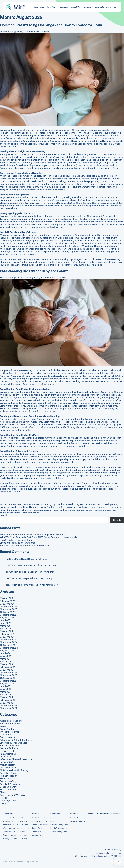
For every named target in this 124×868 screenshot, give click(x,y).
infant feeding (80, 262)
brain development (107, 504)
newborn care (51, 510)
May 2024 (5, 659)
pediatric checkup (69, 510)
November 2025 (9, 609)
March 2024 (6, 664)
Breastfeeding (18, 259)
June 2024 (6, 656)
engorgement (63, 262)
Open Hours (39, 7)
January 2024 (7, 670)
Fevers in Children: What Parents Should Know (25, 546)
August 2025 (7, 618)
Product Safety (8, 781)
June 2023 (6, 689)
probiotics (110, 510)
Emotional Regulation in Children (18, 543)
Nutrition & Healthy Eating (14, 770)
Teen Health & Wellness (12, 795)
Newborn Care (49, 259)
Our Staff (74, 818)
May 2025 (5, 626)
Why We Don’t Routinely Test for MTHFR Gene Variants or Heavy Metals (38, 537)
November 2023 (9, 675)
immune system (114, 507)
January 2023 (7, 703)
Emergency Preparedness (14, 743)
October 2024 (8, 645)
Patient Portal (98, 7)
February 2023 (8, 700)
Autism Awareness (10, 724)
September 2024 (9, 648)
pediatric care (70, 265)
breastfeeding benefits (52, 507)
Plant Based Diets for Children (31, 559)
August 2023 (7, 684)
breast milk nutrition (11, 507)
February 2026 (8, 601)
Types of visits (38, 828)
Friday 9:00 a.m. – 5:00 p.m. (14, 832)
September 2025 (9, 615)
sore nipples (96, 265)
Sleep (3, 792)
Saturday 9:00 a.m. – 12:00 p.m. (16, 835)
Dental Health (7, 737)
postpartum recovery (92, 510)
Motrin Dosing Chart (59, 828)
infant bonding (8, 510)
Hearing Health (8, 751)
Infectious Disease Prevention (16, 759)
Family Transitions (10, 746)
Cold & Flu (5, 735)
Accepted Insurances (40, 825)
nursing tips (54, 265)
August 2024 (7, 651)
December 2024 (9, 640)
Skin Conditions (8, 790)
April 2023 (5, 695)
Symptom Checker (58, 818)
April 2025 (5, 629)
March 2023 (6, 697)
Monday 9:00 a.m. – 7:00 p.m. (15, 818)
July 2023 (5, 686)
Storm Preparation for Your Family (34, 578)
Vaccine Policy (38, 835)
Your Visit (51, 7)
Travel (3, 798)
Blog (52, 821)
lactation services (98, 262)
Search (4, 515)
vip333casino (13, 566)
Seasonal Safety (9, 787)
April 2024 (6, 662)
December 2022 (8, 706)
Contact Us (111, 7)
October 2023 (8, 678)
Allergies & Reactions (11, 721)
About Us (76, 7)
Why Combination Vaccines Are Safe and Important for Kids (32, 535)
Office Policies (38, 832)
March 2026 (6, 598)
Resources (64, 7)
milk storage (35, 510)
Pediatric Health (67, 504)
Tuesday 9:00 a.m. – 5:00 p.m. (15, 821)
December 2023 (8, 673)
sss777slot (12, 585)
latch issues (116, 262)
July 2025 (5, 620)
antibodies (90, 504)
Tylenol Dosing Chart (59, 832)
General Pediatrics (10, 748)
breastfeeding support (25, 262)
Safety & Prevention (11, 784)
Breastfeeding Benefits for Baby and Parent (34, 271)
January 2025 (7, 637)
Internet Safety (8, 762)
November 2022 (9, 708)
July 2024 (5, 653)
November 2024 (9, 642)
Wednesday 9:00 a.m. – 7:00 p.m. (16, 828)
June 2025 (6, 623)
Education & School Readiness (16, 740)
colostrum (71, 507)
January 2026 (7, 604)
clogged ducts (46, 262)
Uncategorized (8, 801)
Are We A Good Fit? (40, 818)
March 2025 (6, 631)
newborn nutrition (37, 265)
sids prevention (31, 513)
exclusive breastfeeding (91, 507)
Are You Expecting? (39, 821)
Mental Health (8, 765)
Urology (4, 803)
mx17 (9, 559)
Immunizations (8, 754)
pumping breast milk (11, 513)
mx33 (9, 578)
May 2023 (5, 692)
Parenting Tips (66, 259)
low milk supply (8, 265)
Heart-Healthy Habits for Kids (16, 540)
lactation (22, 510)
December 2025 (8, 607)
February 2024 (8, 667)
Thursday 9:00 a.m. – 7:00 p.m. (16, 825)
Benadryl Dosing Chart (59, 825)
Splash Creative (58, 278)
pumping (83, 265)
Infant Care (33, 259)
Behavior (5, 726)
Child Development (10, 732)
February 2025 (8, 634)
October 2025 (8, 612)
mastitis (22, 265)
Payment (87, 7)
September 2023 (9, 681)
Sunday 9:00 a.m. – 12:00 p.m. (15, 839)
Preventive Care (9, 779)
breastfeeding (31, 507)
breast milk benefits (93, 259)
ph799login (12, 572)
